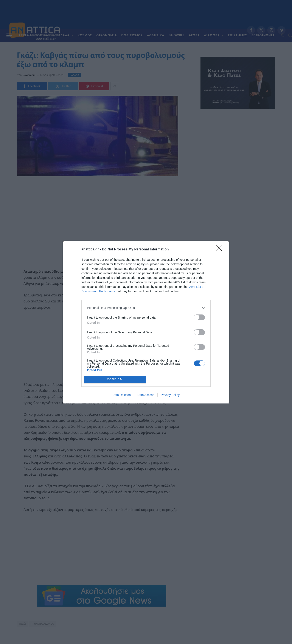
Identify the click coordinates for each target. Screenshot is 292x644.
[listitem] (146, 308)
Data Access (146, 395)
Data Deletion (122, 395)
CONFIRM (115, 379)
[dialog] (146, 322)
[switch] (199, 317)
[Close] (221, 250)
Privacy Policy (170, 395)
